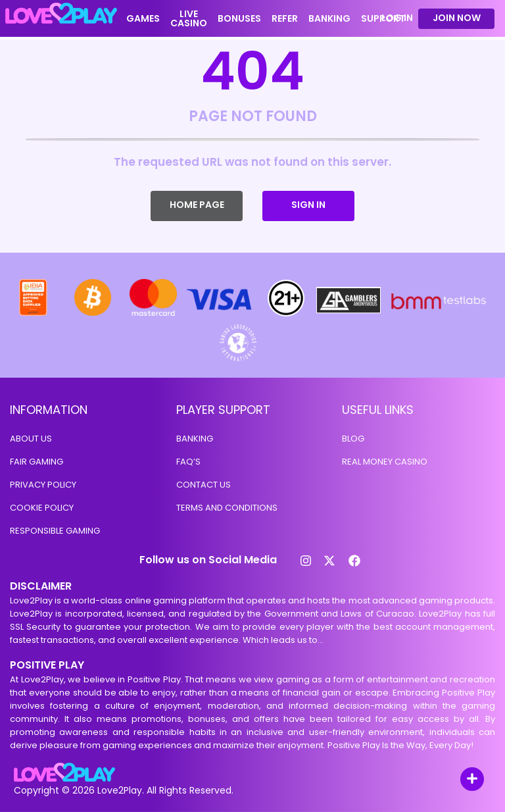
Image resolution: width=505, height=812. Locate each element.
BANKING (329, 18)
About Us (31, 439)
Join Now (457, 18)
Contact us (204, 485)
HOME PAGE (197, 205)
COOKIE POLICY (42, 508)
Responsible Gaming (55, 531)
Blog (353, 439)
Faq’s (188, 462)
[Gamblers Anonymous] (349, 315)
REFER (285, 18)
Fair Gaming (36, 462)
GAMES (143, 18)
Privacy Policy (43, 485)
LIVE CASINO (189, 18)
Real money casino (385, 462)
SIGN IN (308, 205)
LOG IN (397, 18)
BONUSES (239, 18)
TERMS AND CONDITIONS (227, 508)
